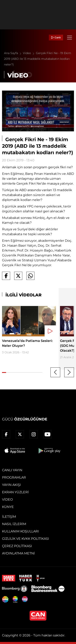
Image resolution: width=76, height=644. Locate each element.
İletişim (9, 517)
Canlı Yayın (12, 470)
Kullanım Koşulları (20, 531)
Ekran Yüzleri (15, 492)
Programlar (14, 477)
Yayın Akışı (11, 485)
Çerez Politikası (17, 546)
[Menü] (70, 38)
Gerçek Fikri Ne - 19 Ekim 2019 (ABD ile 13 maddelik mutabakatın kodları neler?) (38, 59)
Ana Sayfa (13, 53)
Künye (8, 507)
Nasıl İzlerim (14, 524)
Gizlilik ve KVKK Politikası (26, 539)
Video (29, 53)
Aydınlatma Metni (18, 553)
